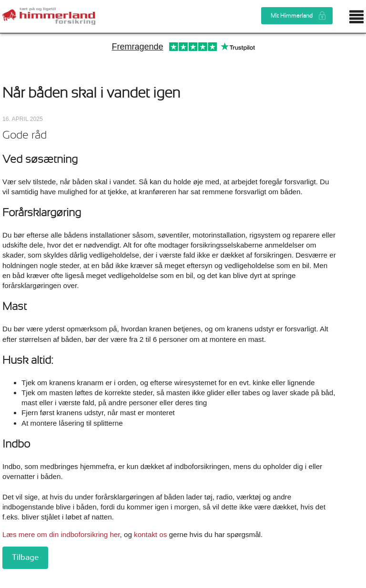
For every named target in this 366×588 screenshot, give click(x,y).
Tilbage (25, 558)
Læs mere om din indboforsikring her (61, 534)
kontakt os (151, 534)
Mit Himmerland (292, 16)
